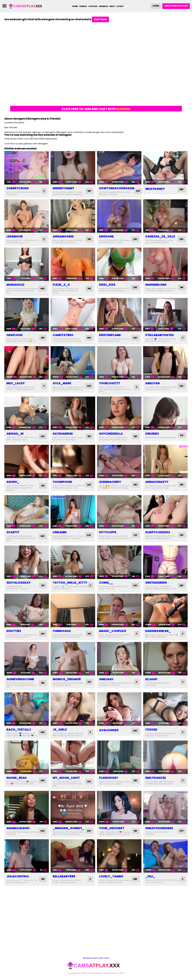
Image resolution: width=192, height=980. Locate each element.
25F (138, 191)
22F (43, 436)
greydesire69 (156, 583)
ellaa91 (151, 681)
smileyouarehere (159, 832)
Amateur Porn (90, 958)
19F (89, 239)
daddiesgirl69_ (158, 633)
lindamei (60, 532)
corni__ (106, 583)
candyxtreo (63, 335)
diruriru (152, 434)
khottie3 (14, 633)
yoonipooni (62, 482)
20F (89, 386)
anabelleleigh (18, 832)
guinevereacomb (20, 681)
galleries (28, 144)
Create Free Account (176, 6)
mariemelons (156, 285)
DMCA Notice (111, 973)
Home (75, 6)
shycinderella (111, 434)
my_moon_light (66, 782)
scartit (13, 532)
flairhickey (109, 782)
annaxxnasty (157, 482)
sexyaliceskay (19, 583)
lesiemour (15, 236)
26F (135, 239)
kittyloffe (108, 532)
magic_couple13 (113, 633)
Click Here (10, 144)
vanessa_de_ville (160, 236)
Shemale (103, 6)
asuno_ (13, 482)
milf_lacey (16, 383)
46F (42, 289)
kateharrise (63, 434)
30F (135, 287)
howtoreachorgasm (117, 188)
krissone (106, 236)
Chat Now (100, 19)
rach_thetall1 (19, 732)
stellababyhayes (160, 335)
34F (42, 835)
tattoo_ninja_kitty (70, 583)
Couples (93, 6)
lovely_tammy (111, 883)
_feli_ (150, 883)
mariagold (15, 285)
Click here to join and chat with (96, 109)
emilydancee (156, 782)
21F (182, 435)
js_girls (60, 732)
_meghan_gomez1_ (68, 832)
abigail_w (15, 434)
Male (112, 6)
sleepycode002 (158, 532)
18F (89, 191)
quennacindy (110, 482)
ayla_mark (62, 383)
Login (156, 6)
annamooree (63, 236)
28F (181, 587)
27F (181, 835)
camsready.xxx (94, 973)
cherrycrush (18, 188)
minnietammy (63, 188)
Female (83, 6)
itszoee (151, 732)
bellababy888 (64, 883)
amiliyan (152, 383)
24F (89, 535)
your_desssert (112, 832)
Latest (120, 6)
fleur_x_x (61, 285)
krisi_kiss (107, 285)
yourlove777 (110, 383)
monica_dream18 (67, 681)
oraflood (15, 335)
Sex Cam (104, 958)
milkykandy (155, 189)
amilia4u (106, 681)
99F (181, 189)
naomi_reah (17, 782)
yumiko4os (62, 633)
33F (181, 239)
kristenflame (110, 335)
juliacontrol (18, 883)
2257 (122, 973)
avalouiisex (109, 732)
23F (181, 386)
